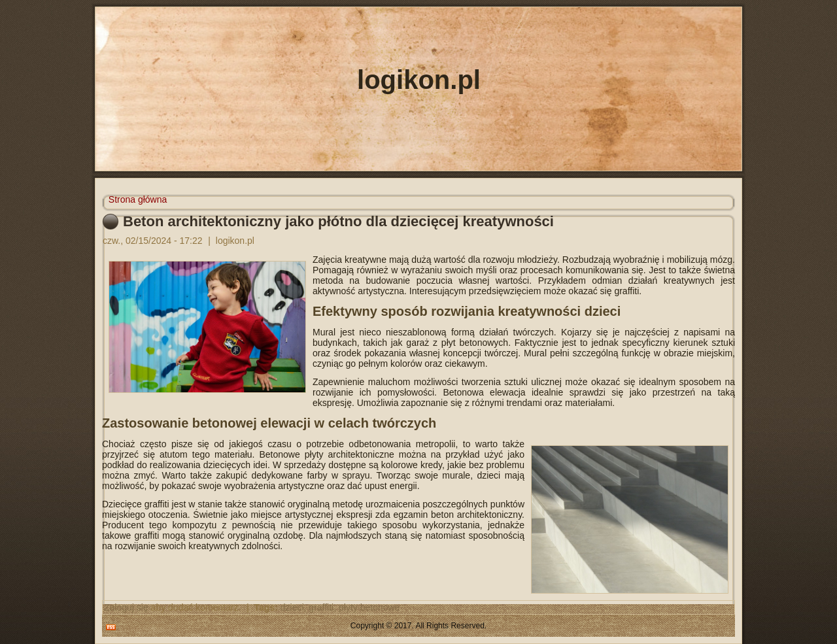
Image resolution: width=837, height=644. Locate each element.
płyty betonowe (369, 607)
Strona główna (138, 199)
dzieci (292, 607)
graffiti (321, 607)
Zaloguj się (126, 607)
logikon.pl (419, 80)
